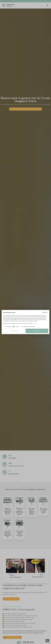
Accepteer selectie (14, 331)
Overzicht (45, 312)
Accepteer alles (37, 331)
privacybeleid (35, 323)
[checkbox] (7, 327)
